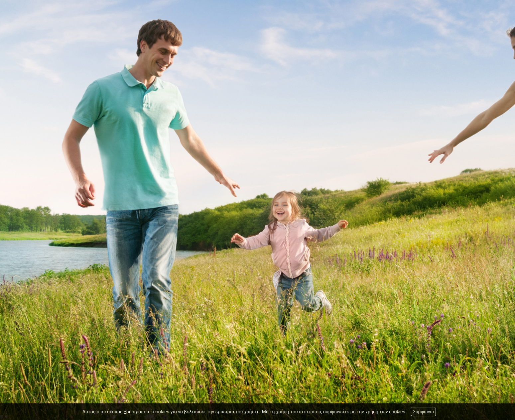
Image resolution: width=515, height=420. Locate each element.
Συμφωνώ (423, 412)
